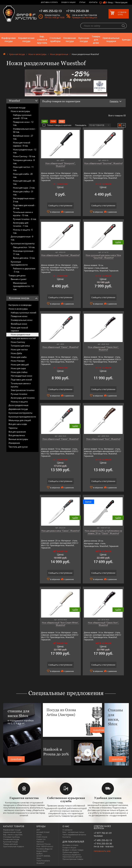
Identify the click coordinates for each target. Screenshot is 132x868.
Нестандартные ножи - (24, 200)
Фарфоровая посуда (8, 40)
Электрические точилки (23, 390)
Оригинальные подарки (111, 40)
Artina (39, 834)
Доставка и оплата (49, 2)
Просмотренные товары (73, 859)
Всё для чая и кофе (18, 424)
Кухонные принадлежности (19, 263)
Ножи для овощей (20, 365)
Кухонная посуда (84, 40)
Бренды (126, 40)
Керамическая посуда (26, 40)
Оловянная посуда (70, 40)
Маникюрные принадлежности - (23, 286)
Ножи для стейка (19, 372)
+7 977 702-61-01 (103, 833)
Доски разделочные (18, 405)
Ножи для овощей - (24, 182)
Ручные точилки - (25, 219)
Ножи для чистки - (23, 169)
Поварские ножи (19, 316)
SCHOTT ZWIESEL (43, 856)
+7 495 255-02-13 (103, 840)
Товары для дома (96, 40)
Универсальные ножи (22, 320)
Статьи (82, 2)
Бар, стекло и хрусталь (42, 40)
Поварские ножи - (23, 124)
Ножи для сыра (18, 368)
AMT (38, 830)
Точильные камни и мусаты (21, 385)
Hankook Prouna (43, 844)
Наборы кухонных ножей (23, 313)
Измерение (14, 443)
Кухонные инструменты (23, 243)
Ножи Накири (18, 361)
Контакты (93, 2)
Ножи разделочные (59, 54)
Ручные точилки (19, 394)
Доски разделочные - (22, 238)
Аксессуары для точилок (23, 398)
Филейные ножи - (23, 137)
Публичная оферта (71, 852)
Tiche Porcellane (43, 861)
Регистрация (121, 2)
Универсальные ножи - (24, 130)
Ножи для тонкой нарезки (19, 329)
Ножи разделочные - (25, 151)
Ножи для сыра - (24, 188)
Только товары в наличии (57, 125)
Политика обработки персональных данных (72, 856)
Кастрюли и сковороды (20, 305)
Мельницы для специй (20, 420)
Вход (110, 2)
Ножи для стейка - (23, 193)
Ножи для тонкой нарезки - (22, 144)
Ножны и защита (19, 402)
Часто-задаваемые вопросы (74, 834)
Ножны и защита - (23, 231)
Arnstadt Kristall (43, 832)
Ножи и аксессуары (37, 54)
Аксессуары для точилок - (21, 224)
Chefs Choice (42, 837)
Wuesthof (40, 863)
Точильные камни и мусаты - (23, 214)
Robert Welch (42, 851)
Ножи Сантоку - (24, 156)
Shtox (39, 858)
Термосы (13, 428)
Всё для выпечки (17, 435)
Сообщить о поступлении (60, 206)
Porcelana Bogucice (44, 849)
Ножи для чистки (19, 349)
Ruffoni (40, 854)
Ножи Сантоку (18, 342)
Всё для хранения (17, 432)
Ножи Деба (16, 353)
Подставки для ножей (21, 380)
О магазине (67, 830)
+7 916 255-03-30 (103, 844)
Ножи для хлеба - (23, 176)
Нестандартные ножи (21, 376)
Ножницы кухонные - (24, 253)
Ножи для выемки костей (23, 338)
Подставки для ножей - (24, 207)
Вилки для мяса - (24, 258)
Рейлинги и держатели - (24, 270)
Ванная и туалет (19, 279)
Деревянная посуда (18, 409)
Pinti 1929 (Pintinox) (45, 846)
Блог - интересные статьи (73, 832)
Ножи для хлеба (19, 357)
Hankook (40, 842)
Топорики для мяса (20, 346)
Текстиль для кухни (18, 447)
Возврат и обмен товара (73, 850)
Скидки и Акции (68, 2)
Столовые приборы (55, 40)
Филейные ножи (19, 324)
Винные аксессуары (18, 439)
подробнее (16, 759)
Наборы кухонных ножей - (22, 117)
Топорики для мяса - (24, 162)
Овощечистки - (24, 247)
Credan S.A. (41, 839)
